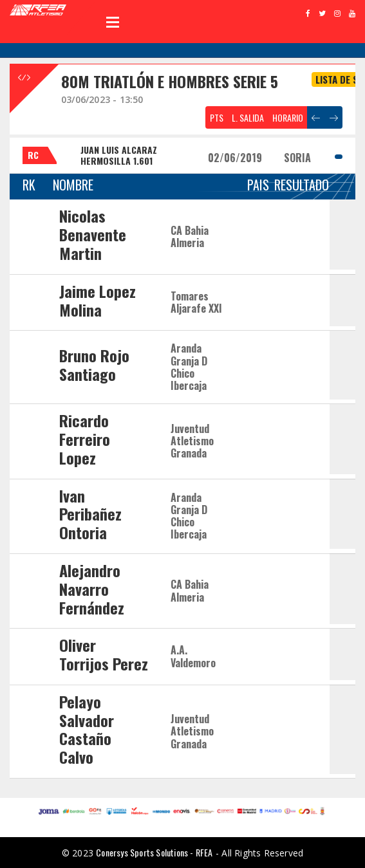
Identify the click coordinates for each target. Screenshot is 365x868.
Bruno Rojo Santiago (94, 365)
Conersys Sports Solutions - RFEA (154, 852)
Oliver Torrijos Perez (104, 654)
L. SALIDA (248, 117)
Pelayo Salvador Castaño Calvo (87, 729)
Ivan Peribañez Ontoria (90, 514)
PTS (217, 117)
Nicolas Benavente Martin (93, 234)
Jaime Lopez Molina (98, 300)
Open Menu (113, 22)
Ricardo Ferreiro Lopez (85, 439)
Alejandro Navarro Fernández (92, 589)
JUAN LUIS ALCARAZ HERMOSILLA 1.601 (119, 155)
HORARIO (288, 117)
